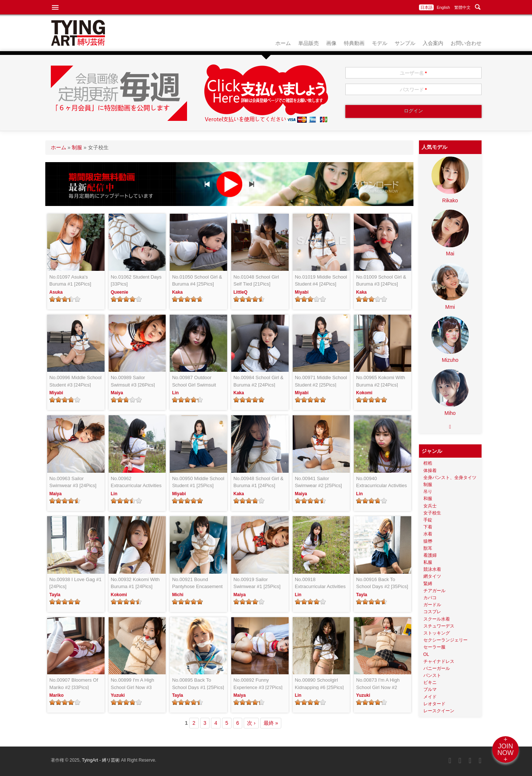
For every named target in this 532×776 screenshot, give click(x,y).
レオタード (434, 704)
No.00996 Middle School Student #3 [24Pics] (75, 381)
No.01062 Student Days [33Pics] (136, 281)
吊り (428, 492)
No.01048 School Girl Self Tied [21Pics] (256, 281)
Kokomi (364, 393)
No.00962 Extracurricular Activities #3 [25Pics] (136, 483)
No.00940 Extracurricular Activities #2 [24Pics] (381, 483)
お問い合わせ (466, 43)
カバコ (430, 598)
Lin (175, 393)
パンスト (432, 675)
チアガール (434, 591)
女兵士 (430, 506)
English (443, 7)
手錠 (428, 520)
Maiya (117, 393)
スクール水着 (437, 619)
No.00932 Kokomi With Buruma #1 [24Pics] (135, 583)
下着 (428, 527)
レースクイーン (439, 711)
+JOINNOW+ (505, 749)
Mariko (57, 695)
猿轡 (428, 541)
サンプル (405, 43)
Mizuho (450, 360)
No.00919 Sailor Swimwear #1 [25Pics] (257, 583)
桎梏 (428, 463)
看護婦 (430, 555)
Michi (178, 595)
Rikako (450, 200)
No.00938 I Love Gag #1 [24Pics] (75, 583)
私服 (428, 562)
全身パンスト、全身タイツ (450, 478)
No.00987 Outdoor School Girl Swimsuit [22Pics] (194, 382)
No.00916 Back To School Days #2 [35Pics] (382, 583)
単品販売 (309, 43)
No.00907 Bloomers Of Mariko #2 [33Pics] (74, 684)
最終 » (271, 723)
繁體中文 (462, 7)
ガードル (432, 605)
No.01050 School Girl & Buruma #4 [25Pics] (197, 281)
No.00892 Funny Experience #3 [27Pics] (258, 684)
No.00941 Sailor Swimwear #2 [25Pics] (318, 482)
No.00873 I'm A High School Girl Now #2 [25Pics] (378, 684)
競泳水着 (432, 569)
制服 (77, 147)
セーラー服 (434, 647)
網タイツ (432, 576)
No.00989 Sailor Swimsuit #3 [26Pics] (133, 381)
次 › (251, 723)
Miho (450, 413)
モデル (380, 43)
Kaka (177, 292)
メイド (430, 697)
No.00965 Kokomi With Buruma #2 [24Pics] (380, 381)
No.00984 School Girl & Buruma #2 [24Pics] (258, 381)
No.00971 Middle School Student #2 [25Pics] (321, 381)
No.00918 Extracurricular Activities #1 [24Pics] (320, 583)
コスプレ (432, 612)
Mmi (450, 307)
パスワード (413, 90)
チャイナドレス (439, 661)
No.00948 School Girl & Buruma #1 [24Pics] (258, 482)
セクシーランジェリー (445, 640)
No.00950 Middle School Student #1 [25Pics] (198, 482)
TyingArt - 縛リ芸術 (101, 760)
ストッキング (437, 633)
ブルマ (430, 689)
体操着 (430, 471)
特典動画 (354, 43)
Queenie (119, 292)
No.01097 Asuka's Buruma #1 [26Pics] (70, 281)
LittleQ (240, 292)
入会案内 (433, 43)
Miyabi (302, 292)
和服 (428, 499)
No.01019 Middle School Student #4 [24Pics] (321, 281)
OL (426, 654)
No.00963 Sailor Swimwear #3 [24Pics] (73, 482)
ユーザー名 (413, 73)
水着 (428, 534)
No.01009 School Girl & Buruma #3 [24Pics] (381, 281)
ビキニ (430, 682)
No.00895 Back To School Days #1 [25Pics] (198, 684)
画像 (331, 43)
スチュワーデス (439, 626)
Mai (450, 254)
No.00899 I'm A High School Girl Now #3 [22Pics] (133, 684)
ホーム (283, 43)
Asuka (56, 292)
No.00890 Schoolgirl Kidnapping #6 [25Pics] (319, 684)
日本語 (427, 7)
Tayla (55, 595)
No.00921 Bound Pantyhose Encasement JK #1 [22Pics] (197, 583)
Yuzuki (118, 695)
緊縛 (428, 584)
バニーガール (437, 668)
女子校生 (432, 513)
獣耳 (428, 548)
